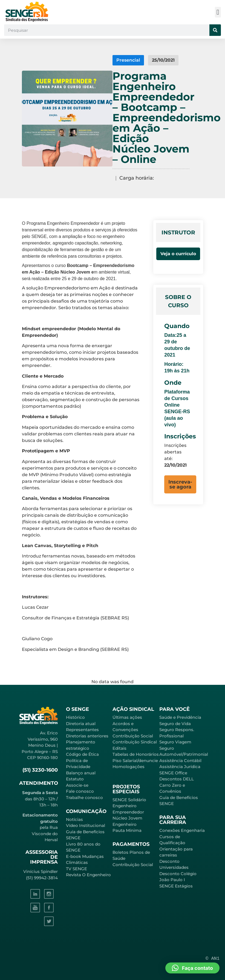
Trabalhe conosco (84, 797)
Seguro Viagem (175, 742)
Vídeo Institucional (86, 825)
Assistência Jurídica (180, 767)
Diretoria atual (81, 724)
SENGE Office (173, 773)
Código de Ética (82, 754)
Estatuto (75, 779)
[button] (218, 12)
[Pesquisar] (215, 30)
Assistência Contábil (180, 761)
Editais (119, 748)
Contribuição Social (133, 736)
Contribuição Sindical (135, 742)
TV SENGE (77, 869)
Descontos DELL (177, 779)
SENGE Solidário (129, 800)
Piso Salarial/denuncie (135, 761)
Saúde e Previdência (180, 717)
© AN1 (213, 959)
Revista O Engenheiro (88, 875)
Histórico (75, 717)
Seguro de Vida (175, 724)
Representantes (82, 730)
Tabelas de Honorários (136, 754)
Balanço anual (81, 773)
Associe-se (77, 785)
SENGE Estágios (176, 886)
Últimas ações (127, 717)
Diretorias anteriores (87, 736)
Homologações (129, 767)
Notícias (74, 819)
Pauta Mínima (127, 830)
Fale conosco (80, 791)
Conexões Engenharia (182, 830)
